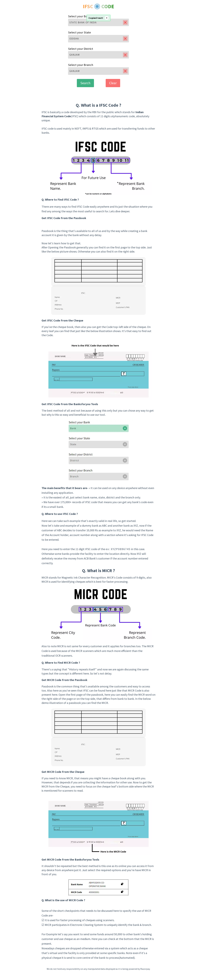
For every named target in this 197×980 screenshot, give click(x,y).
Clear (113, 83)
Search (85, 83)
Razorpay (145, 969)
